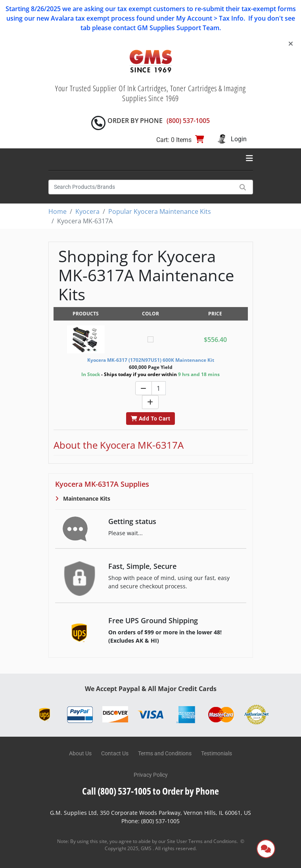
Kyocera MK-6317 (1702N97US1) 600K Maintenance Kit (151, 360)
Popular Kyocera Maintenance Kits (160, 211)
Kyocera (87, 211)
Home (58, 211)
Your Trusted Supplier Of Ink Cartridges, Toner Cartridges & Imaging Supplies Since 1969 (150, 93)
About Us (80, 753)
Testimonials (217, 753)
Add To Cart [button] (150, 419)
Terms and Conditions (165, 753)
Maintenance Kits (86, 498)
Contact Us (115, 753)
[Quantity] (159, 388)
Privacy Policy (151, 775)
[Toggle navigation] (249, 158)
